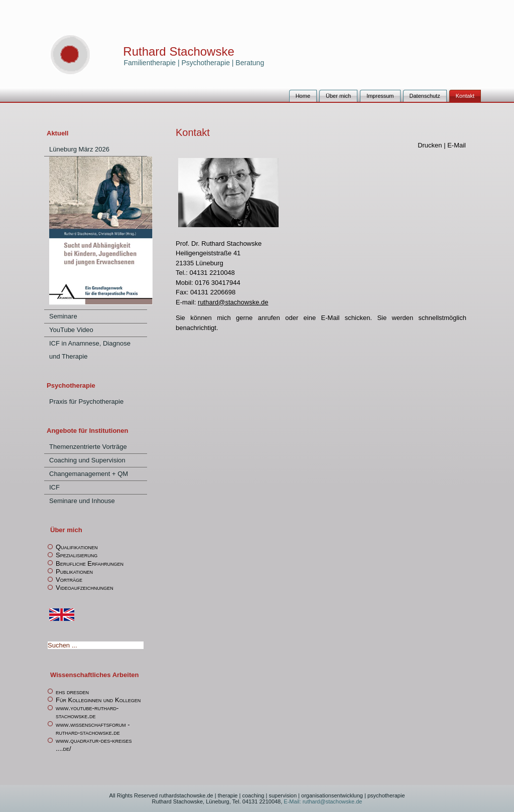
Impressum (380, 96)
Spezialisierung (77, 555)
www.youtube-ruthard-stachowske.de (87, 712)
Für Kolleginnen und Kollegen (98, 700)
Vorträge (69, 580)
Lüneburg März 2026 (79, 149)
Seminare (63, 316)
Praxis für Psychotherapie (86, 401)
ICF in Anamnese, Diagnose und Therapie (90, 350)
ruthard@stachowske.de (233, 302)
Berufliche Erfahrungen (90, 563)
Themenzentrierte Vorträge (88, 447)
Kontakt (465, 96)
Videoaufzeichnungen (85, 588)
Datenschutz (425, 96)
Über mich (338, 96)
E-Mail (457, 145)
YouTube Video (71, 330)
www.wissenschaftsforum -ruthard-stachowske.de (93, 728)
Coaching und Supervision (87, 460)
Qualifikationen (77, 547)
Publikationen (74, 572)
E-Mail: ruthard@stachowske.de (322, 801)
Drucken (431, 145)
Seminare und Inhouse (82, 501)
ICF (54, 487)
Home (303, 96)
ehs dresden (72, 692)
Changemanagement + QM (89, 474)
